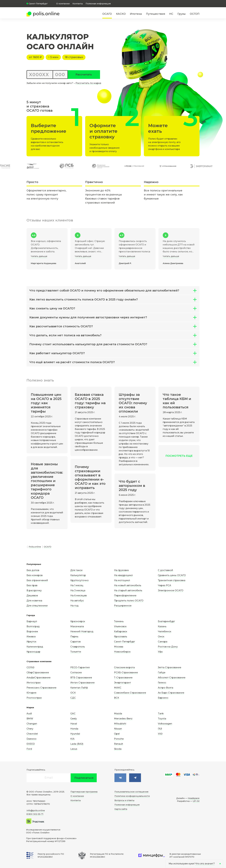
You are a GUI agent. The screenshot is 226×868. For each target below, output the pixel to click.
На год (74, 606)
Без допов (33, 570)
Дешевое (32, 595)
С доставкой (165, 570)
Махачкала (77, 626)
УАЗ (160, 734)
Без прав (32, 585)
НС (171, 14)
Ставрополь (78, 647)
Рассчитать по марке (88, 83)
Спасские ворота (124, 667)
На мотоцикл (122, 580)
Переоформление (125, 595)
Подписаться (84, 778)
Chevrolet (32, 734)
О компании (63, 4)
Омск (161, 637)
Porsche (119, 739)
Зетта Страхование (169, 667)
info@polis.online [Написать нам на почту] (36, 811)
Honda (74, 729)
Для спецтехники (37, 606)
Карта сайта (121, 809)
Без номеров (35, 575)
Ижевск (31, 637)
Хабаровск (121, 631)
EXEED (31, 744)
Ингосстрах (34, 683)
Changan (32, 724)
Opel (117, 734)
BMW (30, 719)
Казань (162, 626)
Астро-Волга (166, 688)
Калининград (35, 647)
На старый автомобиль (128, 590)
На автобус (77, 601)
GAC (73, 714)
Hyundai (75, 734)
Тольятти (76, 652)
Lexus (74, 749)
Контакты (78, 4)
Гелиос (162, 683)
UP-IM (196, 801)
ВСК (117, 698)
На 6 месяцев (78, 595)
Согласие (76, 672)
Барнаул (32, 621)
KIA (72, 739)
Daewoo (31, 739)
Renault (119, 744)
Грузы (182, 14)
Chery (30, 729)
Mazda (118, 714)
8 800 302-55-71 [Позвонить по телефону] (35, 814)
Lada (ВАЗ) (77, 744)
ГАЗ (160, 729)
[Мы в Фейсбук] (135, 778)
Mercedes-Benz (123, 719)
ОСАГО (107, 14)
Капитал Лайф (79, 688)
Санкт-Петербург (125, 642)
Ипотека (136, 14)
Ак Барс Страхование (171, 693)
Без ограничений (37, 580)
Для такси (76, 570)
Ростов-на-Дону (168, 647)
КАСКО (121, 14)
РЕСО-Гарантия (80, 667)
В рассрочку (34, 590)
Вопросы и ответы (124, 800)
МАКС (118, 688)
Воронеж (32, 631)
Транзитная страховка (172, 580)
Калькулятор (78, 575)
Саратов (75, 642)
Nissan (118, 729)
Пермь (74, 637)
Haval (74, 724)
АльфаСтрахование (38, 678)
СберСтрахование (38, 672)
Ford (29, 749)
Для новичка (34, 601)
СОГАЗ (30, 667)
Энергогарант (123, 683)
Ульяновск (120, 626)
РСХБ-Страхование (126, 672)
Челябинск (165, 631)
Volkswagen (165, 724)
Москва (119, 647)
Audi (29, 714)
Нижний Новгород (82, 631)
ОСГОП (195, 14)
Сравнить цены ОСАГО (172, 575)
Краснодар (33, 652)
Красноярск (78, 621)
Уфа (160, 652)
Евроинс (163, 698)
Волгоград (33, 626)
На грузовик (121, 570)
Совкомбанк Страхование (130, 693)
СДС (73, 698)
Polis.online (35, 547)
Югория (31, 693)
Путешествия (156, 14)
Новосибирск (122, 652)
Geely (74, 719)
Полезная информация (98, 4)
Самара (163, 642)
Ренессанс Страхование (41, 688)
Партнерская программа (84, 792)
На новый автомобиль (128, 585)
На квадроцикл (123, 575)
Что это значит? (205, 864)
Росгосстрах (34, 698)
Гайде (162, 672)
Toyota (162, 719)
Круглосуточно (79, 580)
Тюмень (119, 621)
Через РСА (164, 585)
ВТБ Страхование (81, 678)
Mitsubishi (120, 724)
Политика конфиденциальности (132, 796)
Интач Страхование (82, 683)
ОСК (73, 693)
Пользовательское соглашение (131, 792)
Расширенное (123, 606)
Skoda (118, 749)
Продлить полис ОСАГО (129, 601)
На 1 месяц (77, 585)
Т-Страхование (123, 678)
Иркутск (31, 642)
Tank (161, 714)
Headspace (194, 798)
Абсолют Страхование (172, 678)
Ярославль (121, 637)
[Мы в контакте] (120, 778)
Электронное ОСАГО (171, 590)
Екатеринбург (166, 621)
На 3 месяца (78, 590)
